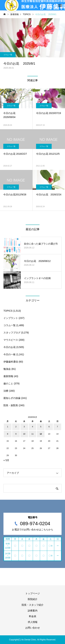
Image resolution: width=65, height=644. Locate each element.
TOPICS (8, 311)
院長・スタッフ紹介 (33, 605)
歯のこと (8, 383)
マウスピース (11, 340)
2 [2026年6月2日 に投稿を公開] (16, 427)
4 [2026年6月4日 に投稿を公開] (32, 427)
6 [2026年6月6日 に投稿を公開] (49, 427)
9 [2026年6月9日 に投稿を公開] (16, 434)
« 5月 (6, 460)
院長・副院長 (11, 405)
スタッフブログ (12, 333)
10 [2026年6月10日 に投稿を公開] (24, 434)
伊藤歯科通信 (11, 362)
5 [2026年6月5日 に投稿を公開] (41, 427)
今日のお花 (10, 347)
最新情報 (8, 376)
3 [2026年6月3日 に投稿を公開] (24, 427)
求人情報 (33, 622)
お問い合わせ (33, 628)
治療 (6, 391)
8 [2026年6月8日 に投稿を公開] (8, 434)
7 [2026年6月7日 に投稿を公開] (57, 427)
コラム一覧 (8, 55)
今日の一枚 (10, 354)
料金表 (33, 616)
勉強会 (7, 369)
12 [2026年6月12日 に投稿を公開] (41, 434)
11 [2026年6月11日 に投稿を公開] (32, 434)
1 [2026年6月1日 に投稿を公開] (8, 427)
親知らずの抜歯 (12, 398)
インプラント (11, 318)
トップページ (33, 593)
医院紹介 (33, 599)
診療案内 (33, 611)
